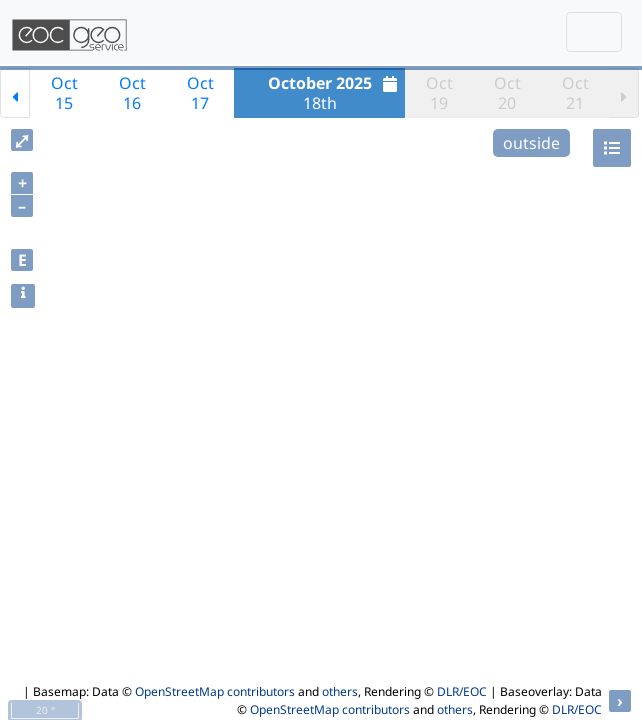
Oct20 (507, 93)
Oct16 (132, 93)
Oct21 (575, 93)
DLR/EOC (462, 691)
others (340, 691)
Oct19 (439, 93)
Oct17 (200, 93)
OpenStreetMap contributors (215, 691)
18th (335, 93)
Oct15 (64, 93)
